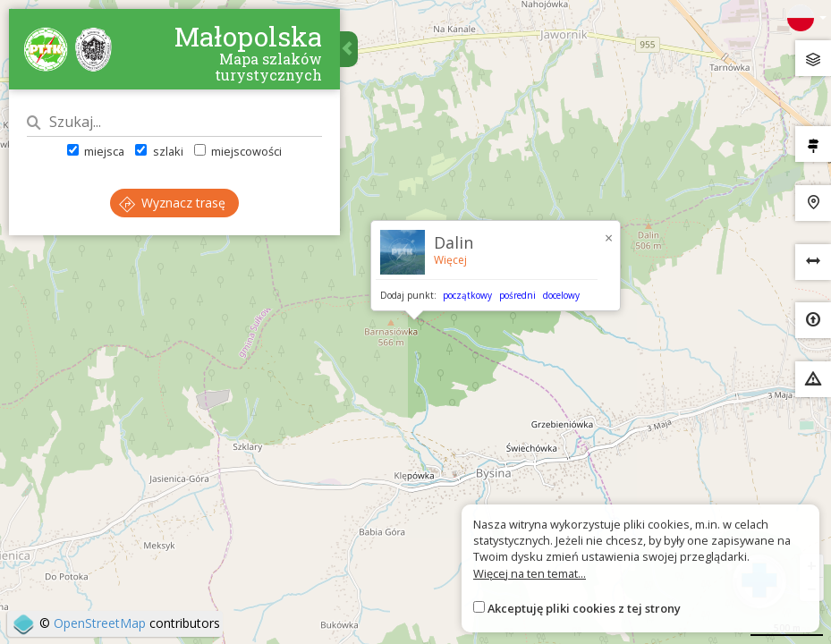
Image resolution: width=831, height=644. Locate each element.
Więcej (450, 260)
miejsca (96, 151)
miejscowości (238, 151)
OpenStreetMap (100, 623)
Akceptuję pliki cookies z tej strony (584, 608)
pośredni (517, 295)
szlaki (159, 151)
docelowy (561, 295)
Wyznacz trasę (172, 203)
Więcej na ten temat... (530, 573)
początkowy (467, 295)
